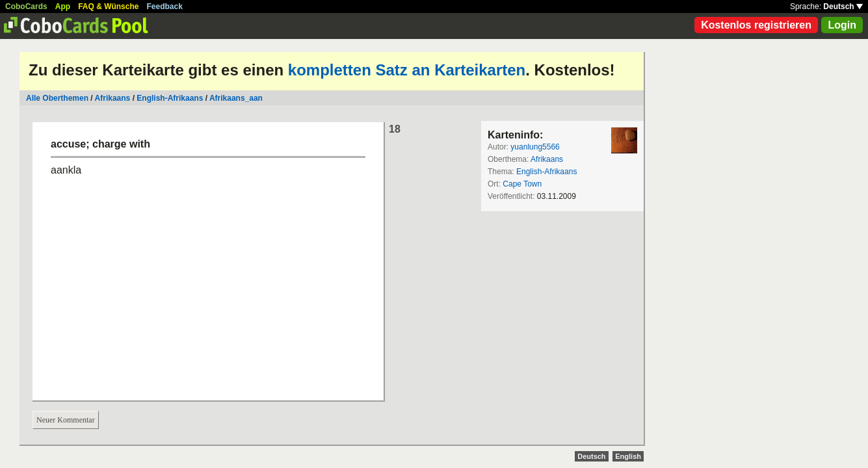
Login (842, 25)
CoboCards (26, 6)
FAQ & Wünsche (108, 6)
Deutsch (843, 6)
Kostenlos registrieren (756, 25)
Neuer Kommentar (66, 420)
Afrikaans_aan (236, 98)
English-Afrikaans (170, 98)
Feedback (165, 6)
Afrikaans (113, 98)
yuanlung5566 (535, 147)
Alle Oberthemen (57, 98)
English (628, 456)
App (63, 6)
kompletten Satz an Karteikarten (407, 70)
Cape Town (522, 184)
